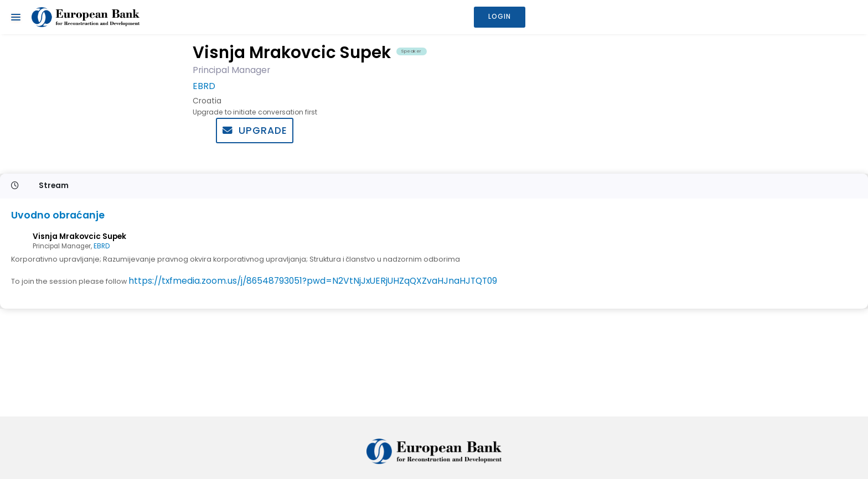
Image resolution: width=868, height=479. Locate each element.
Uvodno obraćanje (58, 215)
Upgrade (255, 131)
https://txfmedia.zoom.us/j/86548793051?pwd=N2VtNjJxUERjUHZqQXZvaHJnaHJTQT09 (313, 281)
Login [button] (500, 17)
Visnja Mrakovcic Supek (79, 237)
